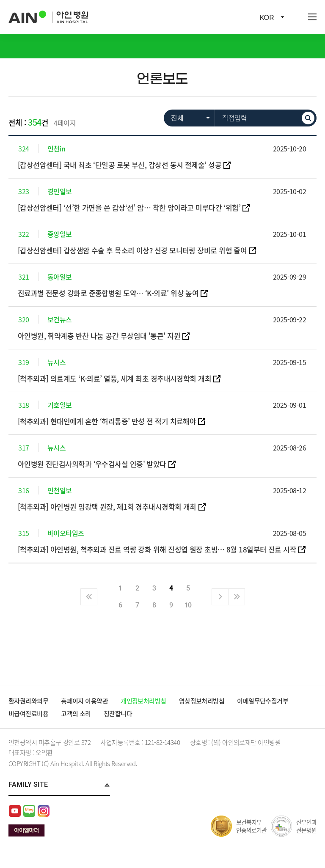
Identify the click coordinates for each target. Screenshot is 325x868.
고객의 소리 (76, 714)
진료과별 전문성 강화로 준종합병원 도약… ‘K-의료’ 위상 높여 (109, 293)
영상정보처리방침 (202, 701)
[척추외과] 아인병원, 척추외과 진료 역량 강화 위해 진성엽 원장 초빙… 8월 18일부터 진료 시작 (158, 549)
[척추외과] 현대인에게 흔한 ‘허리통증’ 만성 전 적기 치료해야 (107, 421)
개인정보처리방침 (144, 701)
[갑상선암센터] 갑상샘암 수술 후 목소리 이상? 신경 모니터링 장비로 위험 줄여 (133, 250)
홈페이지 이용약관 (85, 701)
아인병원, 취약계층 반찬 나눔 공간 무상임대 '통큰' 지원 (99, 336)
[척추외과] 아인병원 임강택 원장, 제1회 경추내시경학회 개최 (107, 507)
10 (188, 605)
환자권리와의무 (29, 701)
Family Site (28, 784)
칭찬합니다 (118, 714)
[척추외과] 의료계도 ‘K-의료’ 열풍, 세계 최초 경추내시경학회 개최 (115, 378)
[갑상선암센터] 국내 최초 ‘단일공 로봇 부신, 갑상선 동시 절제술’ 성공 (120, 165)
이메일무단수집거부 (264, 701)
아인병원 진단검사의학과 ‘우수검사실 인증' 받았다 (92, 464)
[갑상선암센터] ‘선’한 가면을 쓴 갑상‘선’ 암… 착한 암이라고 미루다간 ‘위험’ (130, 207)
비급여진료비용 (29, 714)
